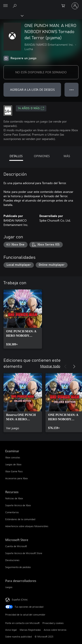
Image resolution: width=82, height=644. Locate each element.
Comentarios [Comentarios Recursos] (12, 512)
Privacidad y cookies (53, 623)
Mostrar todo (50, 366)
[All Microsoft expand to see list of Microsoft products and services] (5, 6)
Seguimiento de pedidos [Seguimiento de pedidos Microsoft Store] (18, 567)
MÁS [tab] (67, 156)
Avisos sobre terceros (55, 630)
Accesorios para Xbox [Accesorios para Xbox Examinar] (17, 478)
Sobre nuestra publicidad (18, 636)
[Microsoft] (41, 3)
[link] (23, 319)
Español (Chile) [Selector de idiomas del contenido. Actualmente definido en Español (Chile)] (20, 599)
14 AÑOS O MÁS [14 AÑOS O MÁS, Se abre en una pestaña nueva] (31, 108)
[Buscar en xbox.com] (15, 6)
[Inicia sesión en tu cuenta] (75, 6)
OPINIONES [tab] (42, 156)
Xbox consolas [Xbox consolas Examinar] (13, 457)
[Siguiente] (74, 367)
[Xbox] (11, 15)
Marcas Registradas (30, 630)
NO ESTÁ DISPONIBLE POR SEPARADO (41, 72)
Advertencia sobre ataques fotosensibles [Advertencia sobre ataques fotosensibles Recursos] (27, 526)
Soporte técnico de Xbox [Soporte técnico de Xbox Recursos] (18, 505)
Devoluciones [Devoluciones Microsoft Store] (12, 560)
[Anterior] (65, 367)
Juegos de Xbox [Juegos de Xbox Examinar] (13, 464)
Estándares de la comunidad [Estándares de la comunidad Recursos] (20, 519)
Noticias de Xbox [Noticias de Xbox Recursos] (14, 498)
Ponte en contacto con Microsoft (22, 623)
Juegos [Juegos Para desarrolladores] (9, 587)
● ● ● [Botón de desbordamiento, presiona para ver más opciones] (72, 90)
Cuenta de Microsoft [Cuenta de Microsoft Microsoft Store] (16, 546)
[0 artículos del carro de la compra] (65, 6)
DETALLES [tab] (16, 156)
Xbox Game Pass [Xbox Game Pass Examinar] (14, 471)
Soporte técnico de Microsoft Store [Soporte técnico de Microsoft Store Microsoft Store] (24, 553)
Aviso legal (11, 630)
